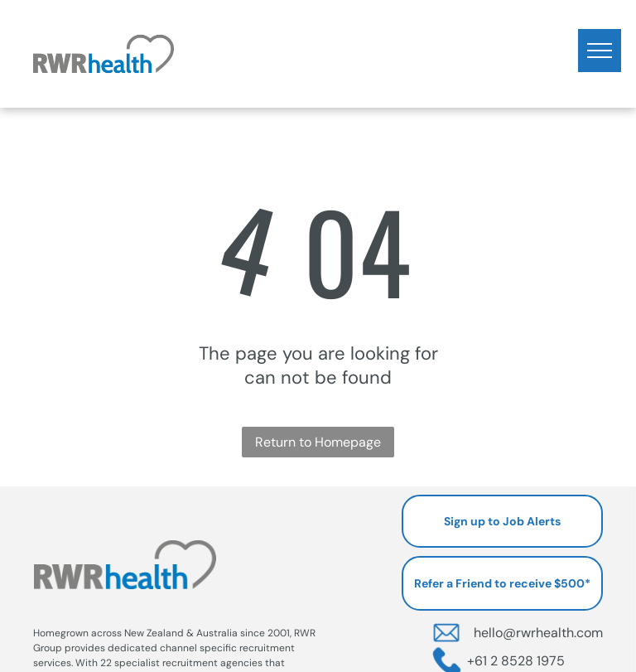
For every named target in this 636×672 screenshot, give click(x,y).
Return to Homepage (318, 442)
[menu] (600, 51)
